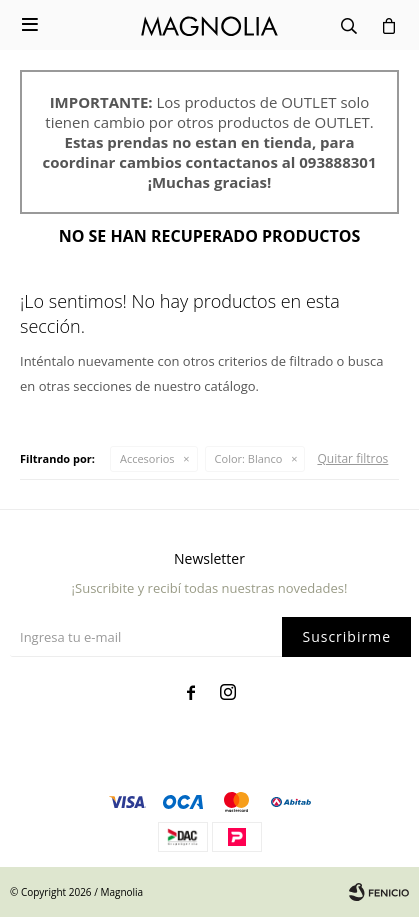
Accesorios (147, 458)
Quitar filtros (352, 458)
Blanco (249, 458)
